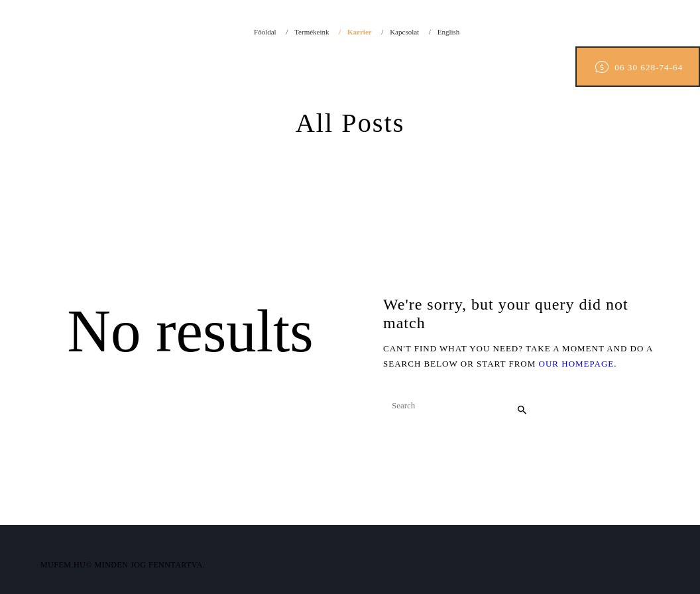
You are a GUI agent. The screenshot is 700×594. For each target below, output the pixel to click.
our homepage (577, 364)
